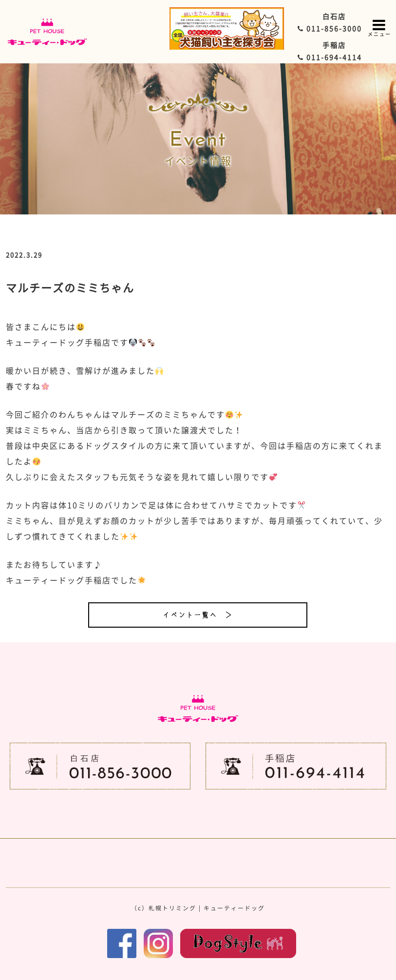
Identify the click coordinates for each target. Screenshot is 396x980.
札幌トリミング (172, 908)
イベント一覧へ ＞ (198, 615)
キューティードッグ (234, 908)
